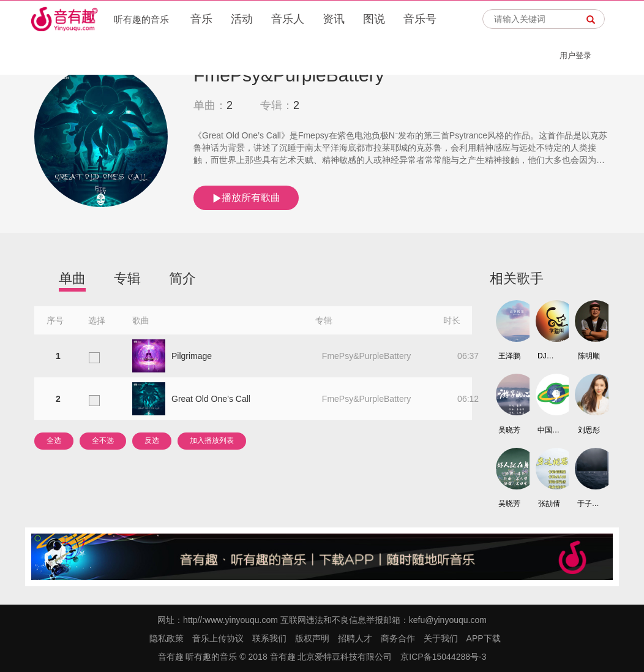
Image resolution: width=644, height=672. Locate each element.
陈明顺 (589, 356)
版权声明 (312, 638)
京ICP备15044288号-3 (443, 657)
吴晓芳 (509, 430)
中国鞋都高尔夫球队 (549, 430)
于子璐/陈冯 (589, 504)
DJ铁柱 (549, 356)
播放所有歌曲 (246, 198)
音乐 (201, 19)
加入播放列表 (212, 440)
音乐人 (288, 19)
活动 (242, 19)
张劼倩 (549, 504)
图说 (374, 19)
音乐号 (420, 19)
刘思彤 (589, 430)
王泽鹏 (509, 356)
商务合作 (398, 638)
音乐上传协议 (218, 638)
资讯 (334, 19)
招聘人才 (355, 638)
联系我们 (269, 638)
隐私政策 (167, 638)
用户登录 (575, 55)
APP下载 (484, 638)
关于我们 (441, 638)
